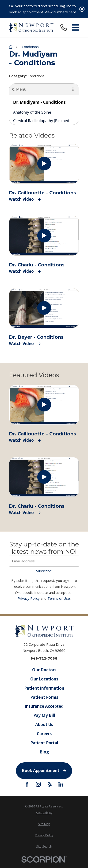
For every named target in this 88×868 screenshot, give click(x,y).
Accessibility (44, 813)
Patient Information (44, 688)
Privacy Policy (29, 598)
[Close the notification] (82, 9)
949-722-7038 (44, 658)
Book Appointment (44, 770)
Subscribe (44, 571)
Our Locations (44, 679)
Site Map (44, 824)
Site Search (44, 847)
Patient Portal (44, 743)
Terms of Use (59, 598)
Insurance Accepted (44, 706)
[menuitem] (44, 813)
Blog (44, 752)
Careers (44, 734)
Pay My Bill (44, 715)
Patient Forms (44, 697)
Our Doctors (44, 670)
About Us (44, 724)
